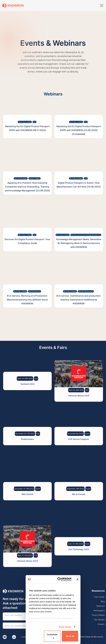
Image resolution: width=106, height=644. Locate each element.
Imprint (24, 637)
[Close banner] (77, 579)
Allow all (70, 636)
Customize (52, 636)
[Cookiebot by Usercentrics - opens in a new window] (60, 579)
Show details (65, 627)
